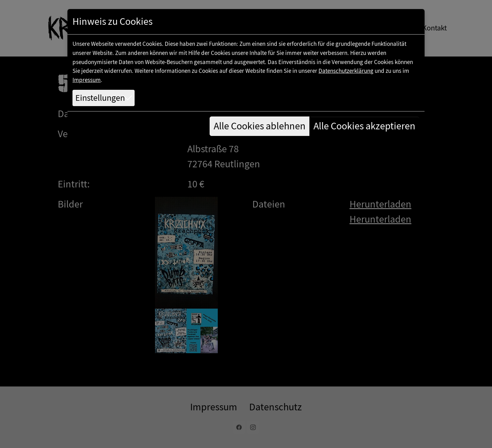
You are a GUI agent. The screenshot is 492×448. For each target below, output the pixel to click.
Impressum (87, 80)
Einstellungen (100, 98)
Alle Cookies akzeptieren (364, 126)
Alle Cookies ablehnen (260, 126)
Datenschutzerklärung (346, 71)
